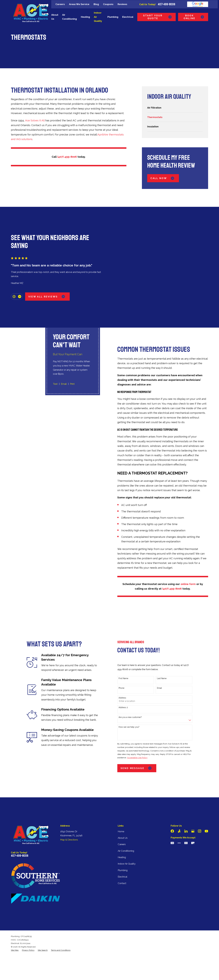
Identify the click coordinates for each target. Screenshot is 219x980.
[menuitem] (175, 108)
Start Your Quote (158, 17)
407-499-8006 (166, 4)
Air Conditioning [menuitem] (69, 17)
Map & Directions (69, 840)
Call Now (163, 178)
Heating (122, 857)
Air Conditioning (126, 851)
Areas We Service (79, 4)
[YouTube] (206, 831)
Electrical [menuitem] (128, 17)
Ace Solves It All (35, 120)
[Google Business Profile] (193, 831)
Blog (96, 4)
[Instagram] (200, 831)
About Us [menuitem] (55, 17)
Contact (122, 883)
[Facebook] (172, 831)
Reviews (122, 4)
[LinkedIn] (186, 831)
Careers (60, 4)
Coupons (108, 4)
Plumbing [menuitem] (113, 17)
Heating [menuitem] (85, 17)
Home (121, 831)
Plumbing (123, 870)
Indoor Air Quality (127, 864)
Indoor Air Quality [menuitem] (98, 17)
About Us (123, 838)
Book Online (194, 17)
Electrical (122, 877)
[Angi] (179, 831)
